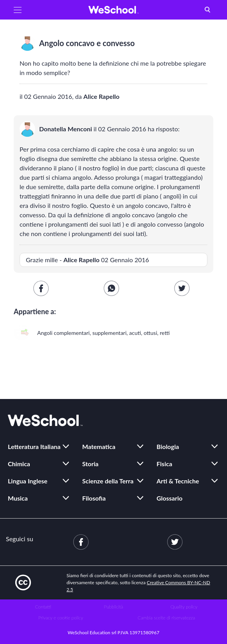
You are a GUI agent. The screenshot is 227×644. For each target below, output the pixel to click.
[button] (18, 10)
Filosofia (94, 498)
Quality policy (184, 607)
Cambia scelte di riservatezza (166, 618)
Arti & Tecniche (178, 481)
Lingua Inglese (28, 481)
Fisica (164, 464)
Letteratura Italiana (34, 446)
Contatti (43, 607)
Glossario (169, 498)
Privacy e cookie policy (61, 618)
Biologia (168, 446)
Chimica (19, 464)
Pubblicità (114, 607)
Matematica (99, 446)
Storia (90, 464)
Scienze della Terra (108, 481)
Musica (18, 498)
